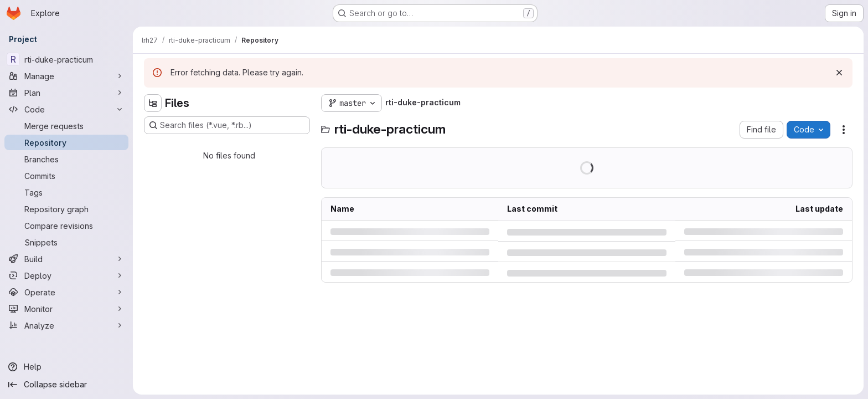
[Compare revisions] (66, 226)
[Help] (66, 367)
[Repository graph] (66, 209)
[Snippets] (66, 242)
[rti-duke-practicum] (66, 59)
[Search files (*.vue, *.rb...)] (227, 125)
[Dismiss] (839, 73)
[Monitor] (66, 309)
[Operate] (66, 292)
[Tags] (66, 192)
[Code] (66, 109)
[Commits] (66, 176)
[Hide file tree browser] (153, 103)
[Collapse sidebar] (66, 385)
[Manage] (66, 76)
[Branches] (66, 159)
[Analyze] (66, 325)
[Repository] (66, 142)
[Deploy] (66, 275)
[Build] (66, 259)
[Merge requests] (66, 126)
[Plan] (66, 93)
